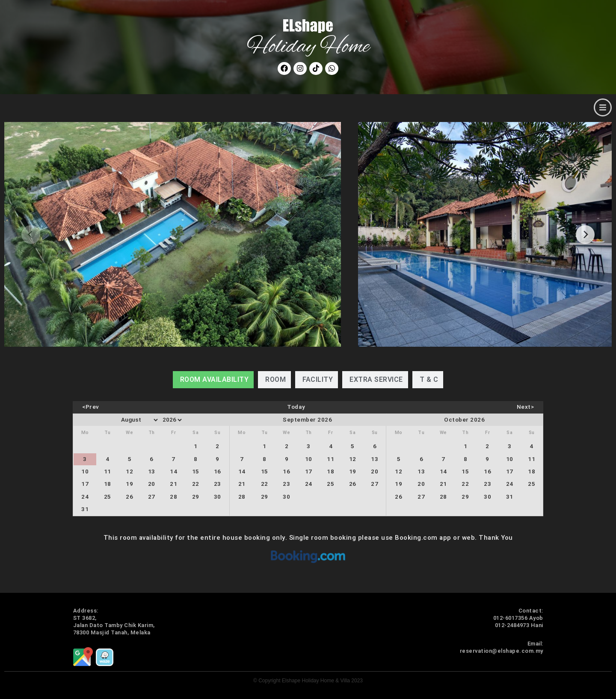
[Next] (585, 235)
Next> (526, 407)
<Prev (91, 407)
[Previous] (31, 235)
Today (296, 407)
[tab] (213, 380)
